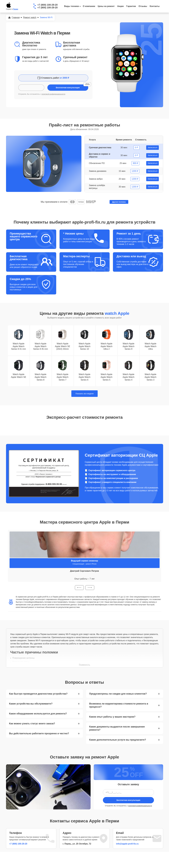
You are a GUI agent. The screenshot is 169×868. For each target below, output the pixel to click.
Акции (120, 6)
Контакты (155, 6)
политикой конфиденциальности (53, 94)
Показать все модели (85, 394)
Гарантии (131, 6)
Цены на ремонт (106, 6)
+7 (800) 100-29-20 (48, 5)
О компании (89, 6)
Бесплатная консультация (128, 800)
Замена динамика (98, 171)
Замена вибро (96, 179)
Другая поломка (119, 202)
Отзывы (143, 6)
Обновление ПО (97, 163)
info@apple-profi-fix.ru (127, 844)
